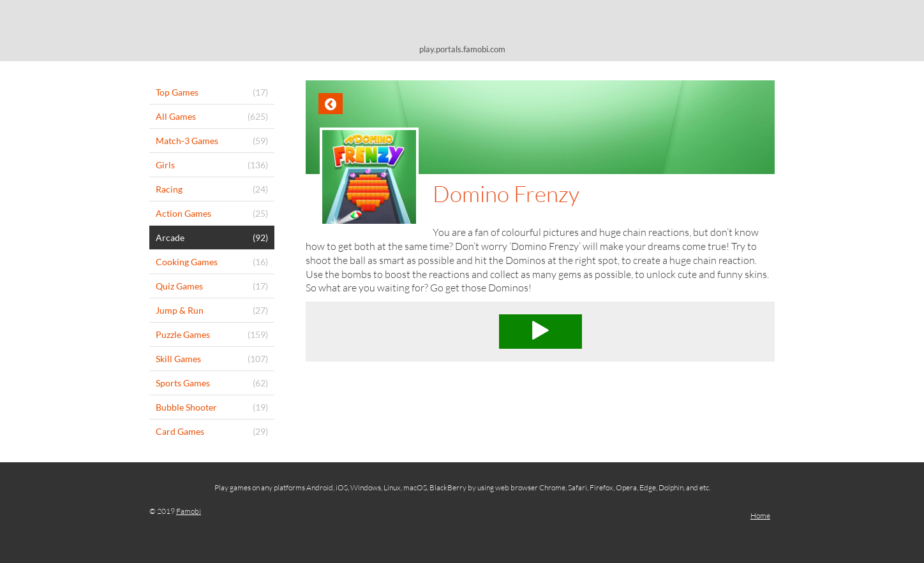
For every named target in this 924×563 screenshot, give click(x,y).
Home (760, 515)
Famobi (189, 511)
